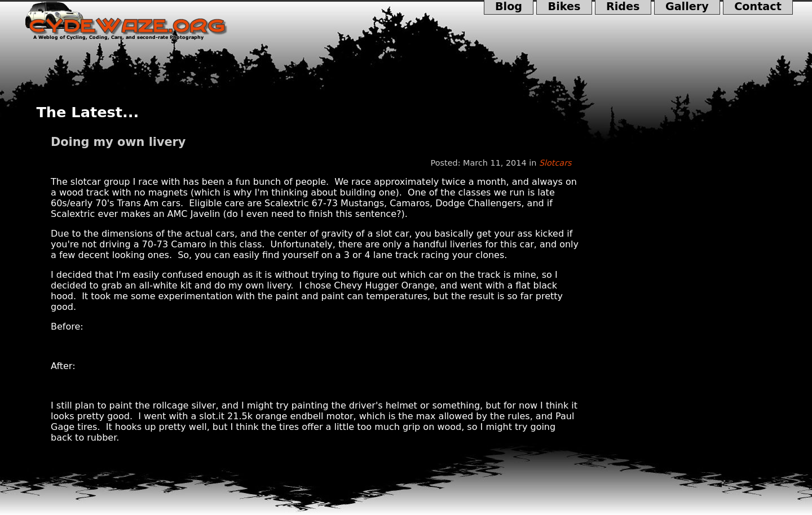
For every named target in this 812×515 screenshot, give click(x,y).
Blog (509, 7)
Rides (623, 7)
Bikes (564, 7)
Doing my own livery (118, 142)
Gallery (687, 7)
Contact (758, 7)
